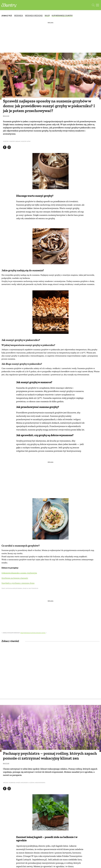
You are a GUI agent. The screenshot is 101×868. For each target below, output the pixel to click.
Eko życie (6, 116)
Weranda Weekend (34, 16)
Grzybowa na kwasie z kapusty (15, 578)
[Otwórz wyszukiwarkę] (93, 5)
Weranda (19, 16)
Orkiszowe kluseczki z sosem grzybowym (19, 573)
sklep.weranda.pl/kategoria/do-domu (33, 633)
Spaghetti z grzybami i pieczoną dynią (18, 583)
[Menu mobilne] (97, 5)
